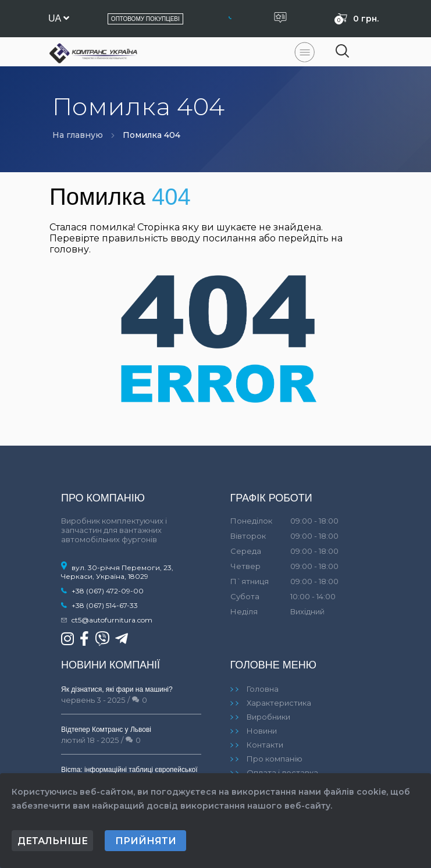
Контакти (265, 745)
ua (59, 18)
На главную (78, 135)
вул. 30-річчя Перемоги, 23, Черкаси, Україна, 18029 (117, 572)
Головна (263, 689)
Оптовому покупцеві (145, 19)
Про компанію (275, 759)
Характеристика (279, 703)
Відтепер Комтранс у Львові (106, 730)
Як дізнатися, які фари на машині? (117, 689)
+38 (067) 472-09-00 (108, 591)
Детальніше (53, 841)
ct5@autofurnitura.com (112, 620)
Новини (262, 731)
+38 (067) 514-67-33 (105, 605)
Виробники (268, 717)
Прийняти (146, 841)
